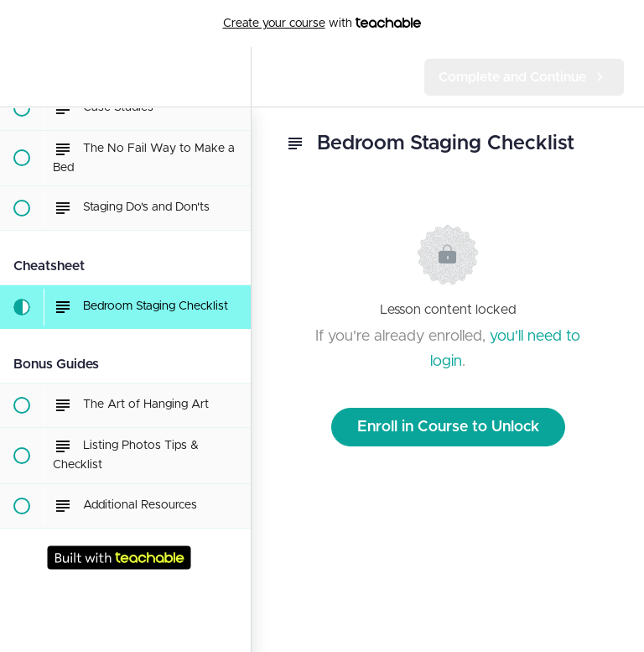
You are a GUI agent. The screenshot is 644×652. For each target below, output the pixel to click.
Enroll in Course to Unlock (448, 427)
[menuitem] (230, 77)
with (322, 23)
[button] (21, 77)
